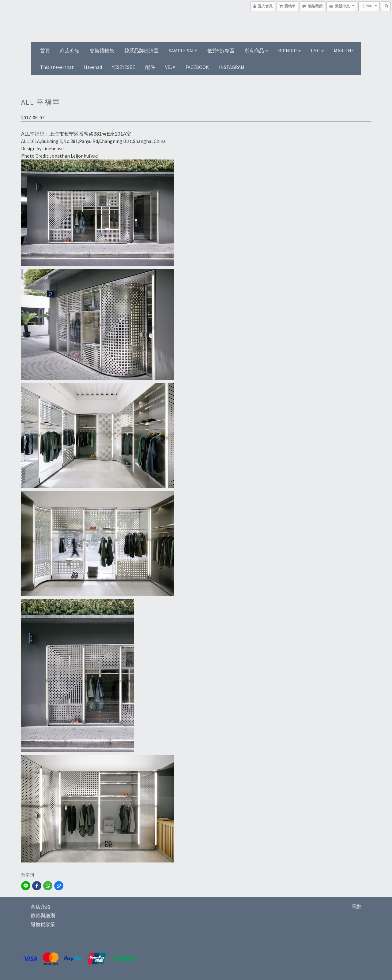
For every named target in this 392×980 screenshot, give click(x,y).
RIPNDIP (289, 50)
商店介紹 (70, 50)
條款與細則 (43, 915)
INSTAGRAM (232, 67)
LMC (317, 50)
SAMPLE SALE (183, 50)
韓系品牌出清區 (141, 50)
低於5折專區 (221, 50)
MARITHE (344, 50)
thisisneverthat (57, 67)
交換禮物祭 (102, 50)
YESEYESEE (124, 67)
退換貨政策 (43, 924)
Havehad (93, 67)
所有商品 (256, 50)
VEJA (170, 67)
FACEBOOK (197, 67)
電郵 (356, 907)
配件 (150, 67)
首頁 (45, 50)
